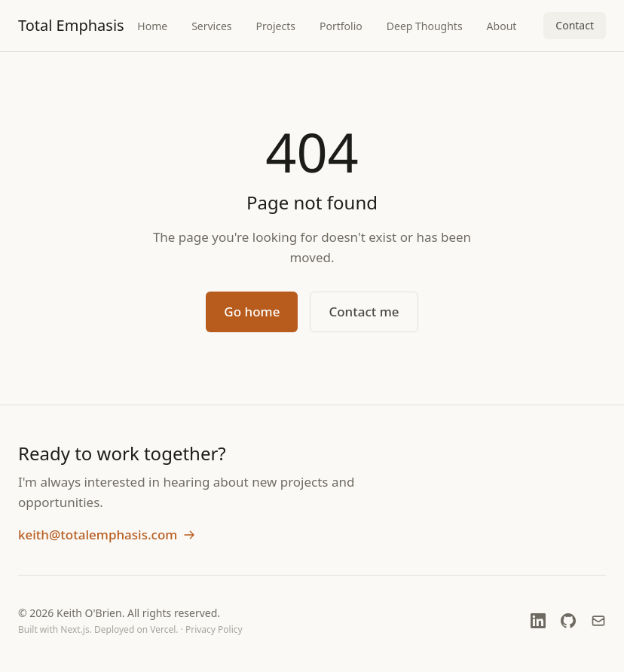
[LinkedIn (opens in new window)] (538, 621)
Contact (575, 25)
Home (152, 26)
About (502, 26)
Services (211, 26)
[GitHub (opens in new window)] (568, 621)
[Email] (598, 621)
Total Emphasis (71, 25)
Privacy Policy (214, 629)
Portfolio (341, 26)
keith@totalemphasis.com (107, 535)
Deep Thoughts (425, 26)
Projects (276, 26)
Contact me (364, 312)
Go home (252, 312)
